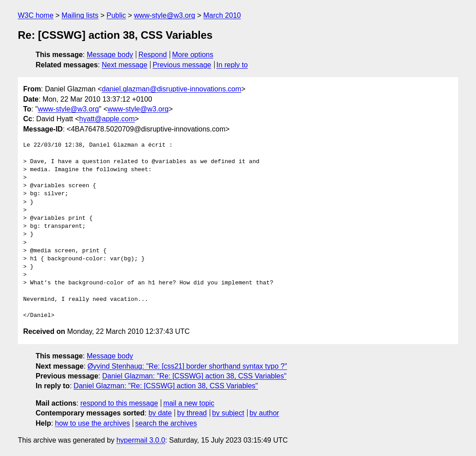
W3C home (36, 15)
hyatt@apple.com (107, 119)
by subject (228, 413)
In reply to (232, 65)
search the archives (166, 423)
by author (264, 413)
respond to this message (119, 403)
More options (193, 55)
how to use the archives (93, 423)
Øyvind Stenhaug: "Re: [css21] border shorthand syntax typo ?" (187, 366)
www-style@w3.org (165, 15)
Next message (125, 65)
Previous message (182, 65)
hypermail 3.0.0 (140, 440)
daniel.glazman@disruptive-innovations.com (172, 89)
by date (160, 413)
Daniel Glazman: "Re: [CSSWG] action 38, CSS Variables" (194, 376)
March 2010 (222, 15)
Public (116, 15)
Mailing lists (80, 15)
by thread (192, 413)
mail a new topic (189, 403)
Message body (110, 55)
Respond (153, 55)
